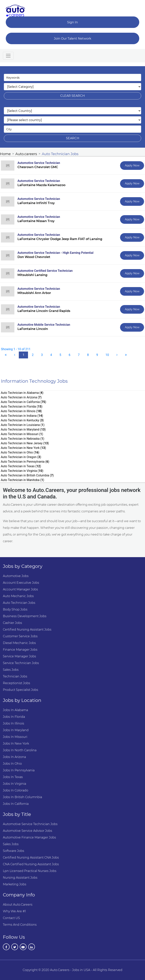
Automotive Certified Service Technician (45, 271)
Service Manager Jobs (19, 656)
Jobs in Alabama (15, 710)
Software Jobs (14, 851)
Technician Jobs (15, 676)
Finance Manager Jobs (20, 650)
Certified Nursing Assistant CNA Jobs (31, 857)
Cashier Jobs (12, 623)
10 (107, 355)
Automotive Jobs (16, 576)
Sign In (72, 22)
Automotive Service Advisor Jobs (28, 831)
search (73, 138)
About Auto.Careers (18, 905)
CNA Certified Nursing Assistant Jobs (31, 864)
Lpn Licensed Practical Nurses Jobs (30, 871)
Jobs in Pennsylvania (19, 770)
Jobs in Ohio (12, 764)
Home (5, 154)
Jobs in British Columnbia (22, 797)
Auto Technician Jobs (60, 154)
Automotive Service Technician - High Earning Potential (55, 253)
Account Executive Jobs (21, 583)
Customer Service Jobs (20, 636)
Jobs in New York (16, 744)
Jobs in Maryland (16, 730)
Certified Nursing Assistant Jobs (27, 630)
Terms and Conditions (20, 925)
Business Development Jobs (25, 616)
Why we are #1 (14, 911)
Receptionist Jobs (16, 683)
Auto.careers (26, 154)
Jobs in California (16, 804)
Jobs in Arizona (14, 757)
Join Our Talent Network (73, 39)
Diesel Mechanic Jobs (19, 643)
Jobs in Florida (14, 717)
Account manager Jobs (20, 589)
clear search (72, 96)
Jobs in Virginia (14, 784)
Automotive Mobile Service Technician (44, 325)
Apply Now (132, 165)
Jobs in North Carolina (20, 750)
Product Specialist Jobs (21, 690)
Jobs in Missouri (15, 737)
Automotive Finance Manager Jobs (29, 837)
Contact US (11, 918)
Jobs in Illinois (14, 723)
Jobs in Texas (13, 777)
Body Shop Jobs (15, 609)
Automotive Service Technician (39, 163)
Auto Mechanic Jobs (18, 596)
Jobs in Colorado (16, 790)
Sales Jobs (11, 670)
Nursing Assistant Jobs (20, 878)
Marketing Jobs (15, 884)
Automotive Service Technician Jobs (30, 824)
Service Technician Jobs (21, 663)
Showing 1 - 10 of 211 (16, 349)
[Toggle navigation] (8, 56)
